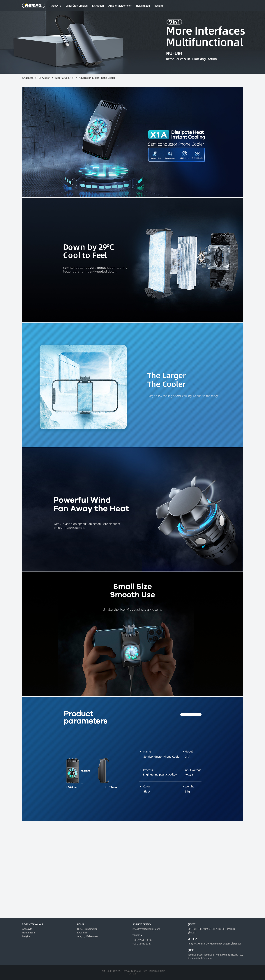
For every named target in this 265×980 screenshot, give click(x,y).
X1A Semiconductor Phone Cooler (95, 78)
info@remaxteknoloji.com (146, 929)
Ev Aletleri (98, 6)
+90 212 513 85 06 (142, 940)
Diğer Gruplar (63, 78)
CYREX (132, 974)
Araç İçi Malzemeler (120, 6)
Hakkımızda (143, 6)
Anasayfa (55, 6)
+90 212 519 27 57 (142, 944)
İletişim (159, 6)
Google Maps (132, 872)
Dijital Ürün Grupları (77, 6)
